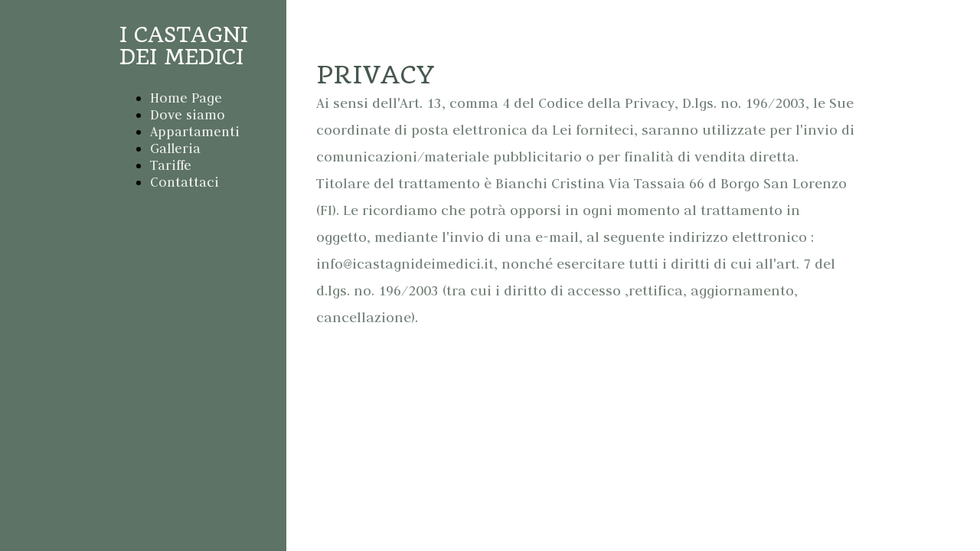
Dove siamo (188, 115)
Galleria (175, 148)
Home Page (186, 98)
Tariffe (171, 165)
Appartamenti (195, 132)
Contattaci (185, 182)
